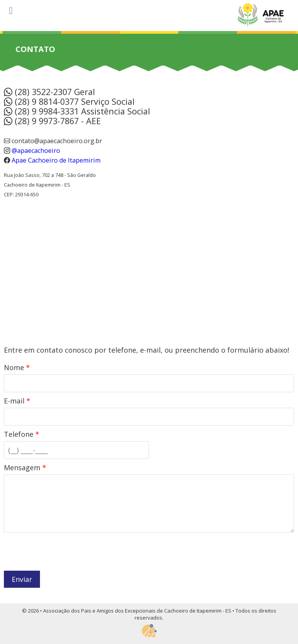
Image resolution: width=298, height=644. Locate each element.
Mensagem (25, 467)
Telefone (22, 434)
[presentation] (63, 552)
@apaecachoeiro (35, 151)
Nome (17, 367)
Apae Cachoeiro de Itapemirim (56, 160)
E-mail (17, 401)
